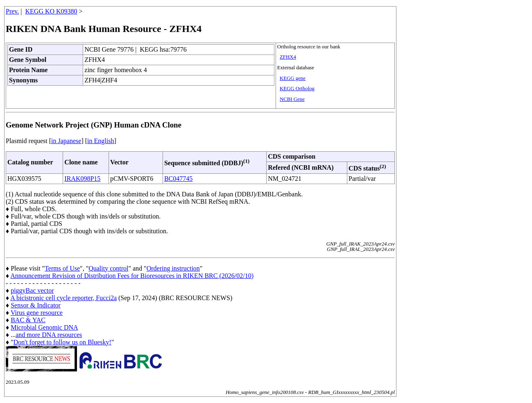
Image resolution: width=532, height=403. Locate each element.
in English (101, 141)
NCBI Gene (292, 99)
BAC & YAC (28, 320)
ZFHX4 (288, 57)
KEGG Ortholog (297, 89)
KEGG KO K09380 (51, 11)
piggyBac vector (32, 290)
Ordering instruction (173, 268)
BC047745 (178, 179)
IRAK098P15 (82, 179)
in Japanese (66, 141)
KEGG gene (293, 78)
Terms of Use (62, 268)
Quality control (108, 268)
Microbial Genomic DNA (44, 327)
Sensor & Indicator (36, 305)
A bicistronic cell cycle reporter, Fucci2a (63, 298)
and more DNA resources (49, 335)
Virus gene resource (37, 313)
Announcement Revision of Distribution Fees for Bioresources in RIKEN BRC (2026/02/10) (132, 276)
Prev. (12, 11)
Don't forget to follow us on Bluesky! (62, 342)
